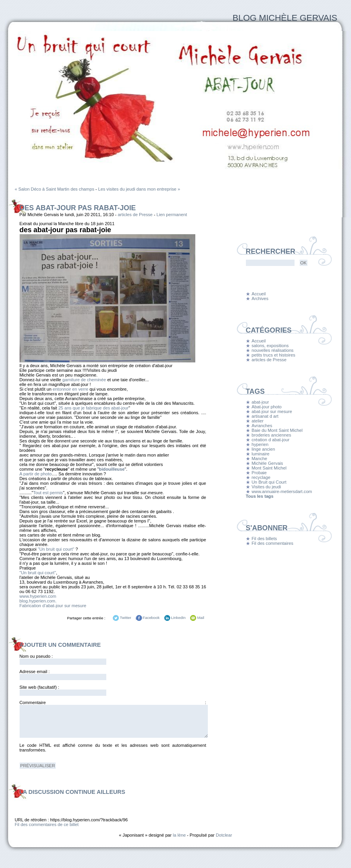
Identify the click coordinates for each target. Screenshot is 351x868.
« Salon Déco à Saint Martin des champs (55, 189)
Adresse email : (35, 671)
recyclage (261, 477)
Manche (260, 459)
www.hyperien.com (38, 596)
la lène (179, 835)
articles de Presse (135, 215)
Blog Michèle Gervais (285, 18)
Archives (260, 298)
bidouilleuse (112, 469)
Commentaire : (113, 702)
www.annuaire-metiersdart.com (282, 491)
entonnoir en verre (70, 389)
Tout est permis (48, 493)
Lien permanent (172, 215)
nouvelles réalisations (273, 350)
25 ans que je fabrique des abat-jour (94, 408)
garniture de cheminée (84, 380)
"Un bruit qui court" (56, 549)
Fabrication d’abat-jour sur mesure (53, 606)
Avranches (262, 426)
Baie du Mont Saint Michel (277, 430)
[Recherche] (270, 263)
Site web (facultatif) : (39, 687)
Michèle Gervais (267, 463)
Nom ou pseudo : (36, 656)
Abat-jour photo (267, 407)
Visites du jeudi (266, 487)
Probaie (259, 473)
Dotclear (224, 835)
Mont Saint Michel (269, 468)
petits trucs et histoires (274, 355)
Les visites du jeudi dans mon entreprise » (139, 189)
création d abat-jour (271, 440)
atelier (258, 421)
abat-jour (260, 402)
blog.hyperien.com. (38, 601)
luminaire (261, 454)
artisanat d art (265, 416)
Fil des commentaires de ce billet (47, 824)
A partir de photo (36, 474)
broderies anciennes (272, 435)
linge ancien (264, 449)
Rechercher (271, 251)
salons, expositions (270, 346)
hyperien (260, 444)
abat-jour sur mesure (272, 411)
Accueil (259, 294)
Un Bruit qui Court (269, 482)
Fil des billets (265, 539)
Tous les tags (260, 496)
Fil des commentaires (273, 543)
